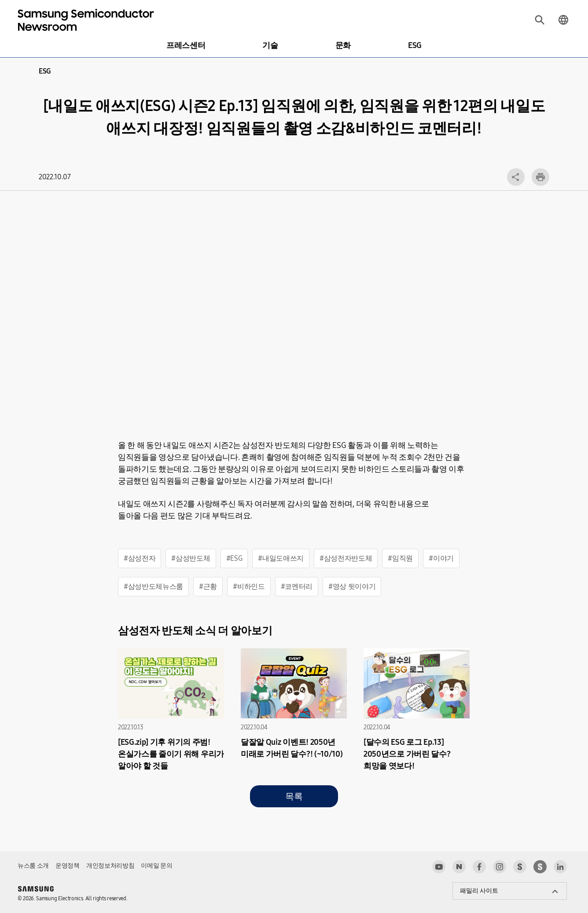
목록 (294, 796)
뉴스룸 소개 (33, 866)
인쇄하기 (540, 177)
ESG (415, 45)
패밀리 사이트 (479, 891)
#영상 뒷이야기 (352, 586)
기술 (270, 45)
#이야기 (441, 558)
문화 (343, 45)
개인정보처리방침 (110, 866)
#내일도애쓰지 (281, 558)
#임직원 (400, 558)
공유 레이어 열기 (516, 177)
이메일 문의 (156, 866)
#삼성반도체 (191, 558)
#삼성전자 (140, 558)
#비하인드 (249, 586)
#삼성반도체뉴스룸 (153, 586)
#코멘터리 (297, 586)
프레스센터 (186, 45)
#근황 (208, 586)
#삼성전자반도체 (346, 558)
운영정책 (68, 866)
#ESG (234, 558)
